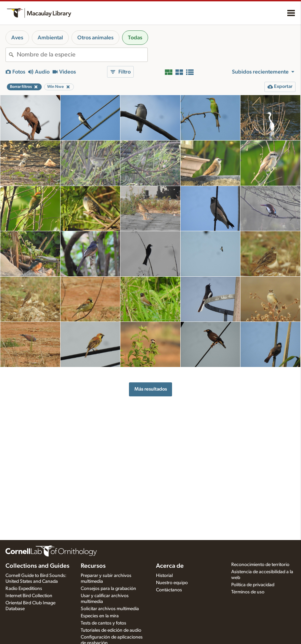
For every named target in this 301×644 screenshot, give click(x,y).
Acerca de (170, 566)
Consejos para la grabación (108, 589)
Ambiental (50, 38)
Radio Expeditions (24, 589)
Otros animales (95, 38)
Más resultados (151, 389)
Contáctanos (169, 590)
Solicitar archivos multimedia (110, 609)
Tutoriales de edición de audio (111, 630)
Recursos (93, 566)
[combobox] (82, 55)
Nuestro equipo (172, 583)
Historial (164, 576)
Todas (135, 38)
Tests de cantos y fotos (103, 623)
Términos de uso (248, 592)
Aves (17, 38)
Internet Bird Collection (29, 596)
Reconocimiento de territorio (260, 565)
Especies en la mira (100, 616)
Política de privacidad (253, 585)
